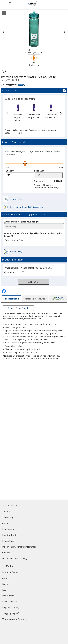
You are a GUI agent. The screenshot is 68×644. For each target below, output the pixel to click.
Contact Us (7, 523)
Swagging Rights (10, 613)
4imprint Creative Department (16, 633)
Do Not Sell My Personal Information (20, 548)
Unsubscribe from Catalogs (15, 559)
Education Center (10, 572)
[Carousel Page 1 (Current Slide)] (29, 50)
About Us (7, 512)
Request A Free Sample (18, 308)
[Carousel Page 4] (39, 50)
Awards (6, 578)
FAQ (4, 590)
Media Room (8, 596)
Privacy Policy (9, 542)
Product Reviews (10, 602)
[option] (18, 112)
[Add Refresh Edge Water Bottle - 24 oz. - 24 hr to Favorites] (4, 72)
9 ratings (21, 85)
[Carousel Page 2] (32, 50)
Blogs (5, 584)
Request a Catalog (11, 607)
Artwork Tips (8, 639)
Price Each (39, 171)
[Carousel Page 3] (35, 50)
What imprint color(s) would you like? (33, 235)
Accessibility (8, 517)
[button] (13, 199)
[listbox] (32, 240)
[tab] (11, 299)
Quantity (10, 171)
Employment (8, 529)
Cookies (6, 553)
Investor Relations (11, 536)
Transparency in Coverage (15, 620)
